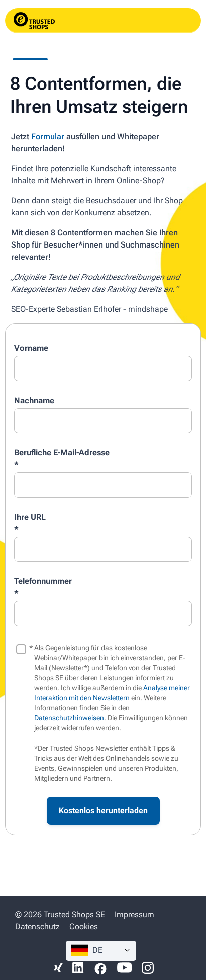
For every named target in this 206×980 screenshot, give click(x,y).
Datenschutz (37, 927)
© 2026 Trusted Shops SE (60, 914)
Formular (48, 136)
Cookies (84, 927)
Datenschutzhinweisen (69, 718)
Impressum (134, 914)
